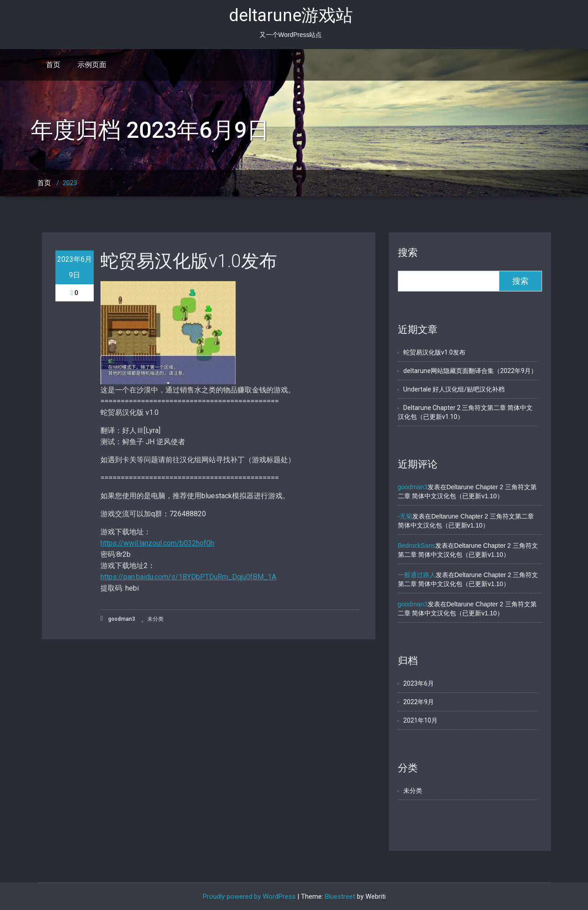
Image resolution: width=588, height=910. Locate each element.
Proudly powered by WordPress (249, 896)
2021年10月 (420, 720)
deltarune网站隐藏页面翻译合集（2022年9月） (470, 371)
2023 (70, 183)
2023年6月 (419, 683)
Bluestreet (340, 896)
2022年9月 (419, 702)
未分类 (155, 619)
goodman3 (118, 619)
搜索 (408, 253)
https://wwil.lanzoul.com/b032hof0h (157, 543)
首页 (53, 65)
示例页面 (92, 65)
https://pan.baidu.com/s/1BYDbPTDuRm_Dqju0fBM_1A (188, 577)
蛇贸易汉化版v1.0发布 (189, 261)
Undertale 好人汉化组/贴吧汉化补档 (454, 389)
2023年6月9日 (75, 267)
